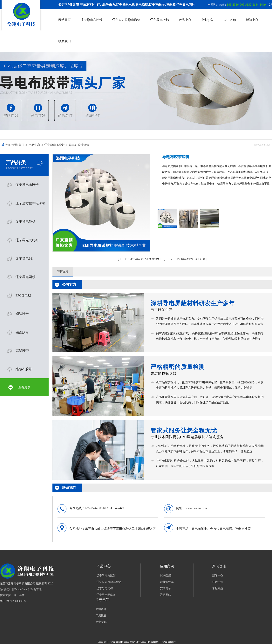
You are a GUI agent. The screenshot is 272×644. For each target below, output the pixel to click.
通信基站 (166, 595)
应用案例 (167, 566)
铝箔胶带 (22, 332)
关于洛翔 (103, 600)
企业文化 (101, 622)
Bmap (18, 589)
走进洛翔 (230, 20)
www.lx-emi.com (196, 508)
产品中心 (185, 20)
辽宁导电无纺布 (27, 240)
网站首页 (65, 20)
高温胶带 (22, 351)
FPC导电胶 (23, 295)
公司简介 (101, 609)
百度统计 (6, 589)
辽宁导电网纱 (186, 5)
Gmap (25, 589)
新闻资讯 (219, 566)
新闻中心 (252, 20)
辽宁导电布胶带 (92, 20)
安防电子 (166, 588)
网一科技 (19, 595)
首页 (22, 145)
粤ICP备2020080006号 (13, 601)
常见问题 (218, 588)
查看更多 (24, 387)
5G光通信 (166, 576)
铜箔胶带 (22, 314)
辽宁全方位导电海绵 (126, 20)
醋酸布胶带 (24, 369)
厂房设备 (101, 616)
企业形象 (207, 20)
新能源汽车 (167, 582)
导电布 (111, 5)
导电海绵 (142, 5)
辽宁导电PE (157, 5)
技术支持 (218, 582)
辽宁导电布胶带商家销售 (139, 259)
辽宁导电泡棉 (125, 5)
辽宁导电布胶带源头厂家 (185, 259)
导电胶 (171, 5)
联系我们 (65, 41)
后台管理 (36, 589)
